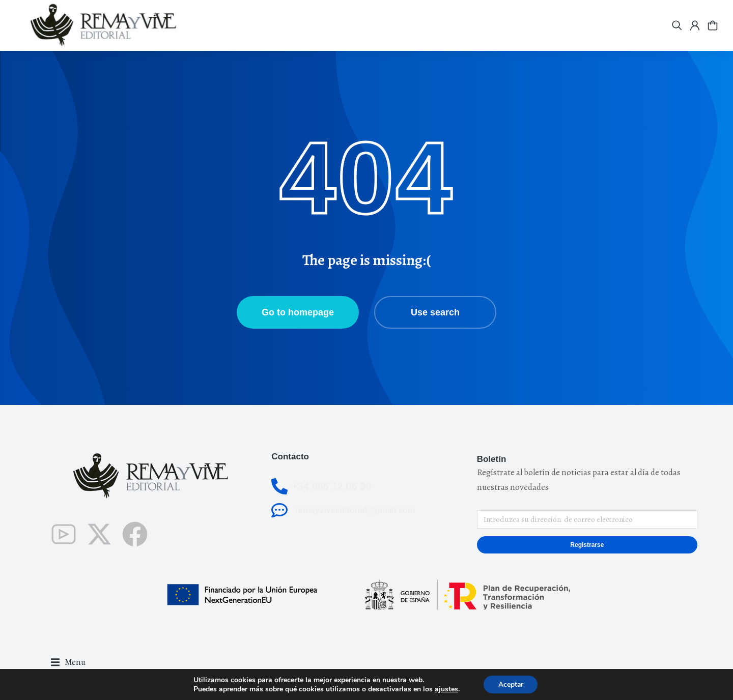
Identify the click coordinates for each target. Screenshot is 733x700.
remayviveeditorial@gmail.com (355, 510)
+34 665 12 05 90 (331, 486)
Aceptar (511, 684)
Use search (435, 312)
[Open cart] (713, 25)
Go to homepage (298, 312)
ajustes (445, 689)
